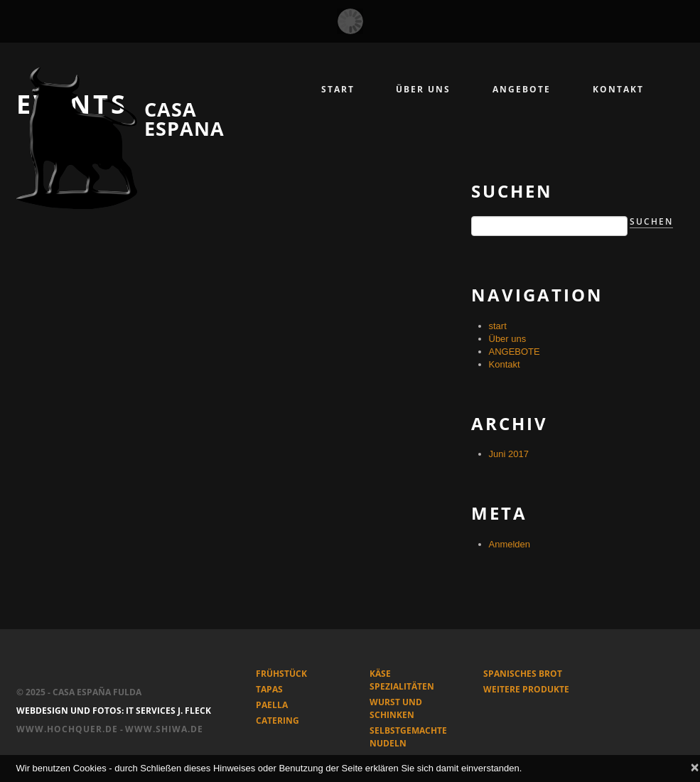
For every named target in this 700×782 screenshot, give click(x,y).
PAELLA (272, 705)
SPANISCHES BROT (523, 674)
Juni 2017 (509, 454)
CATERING (278, 721)
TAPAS (269, 689)
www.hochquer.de (67, 729)
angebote (522, 89)
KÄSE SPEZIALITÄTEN (402, 680)
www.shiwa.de (164, 729)
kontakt (618, 89)
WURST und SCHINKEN (396, 708)
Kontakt (505, 364)
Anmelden (510, 544)
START (338, 89)
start (498, 326)
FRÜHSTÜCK (281, 674)
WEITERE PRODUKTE (526, 689)
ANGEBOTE (515, 352)
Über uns (423, 89)
